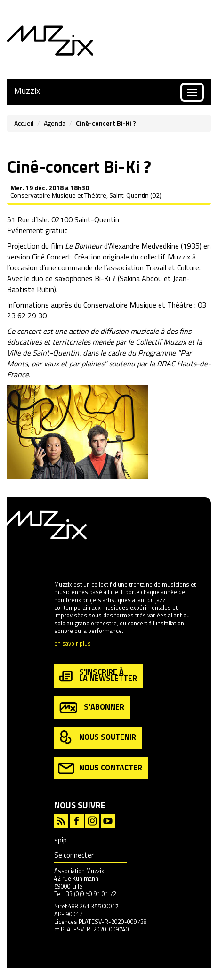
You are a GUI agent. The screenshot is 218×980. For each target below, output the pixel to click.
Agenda (55, 123)
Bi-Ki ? (105, 278)
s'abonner (91, 708)
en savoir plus (73, 644)
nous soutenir (97, 738)
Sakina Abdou (141, 278)
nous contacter (100, 768)
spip (61, 840)
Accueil (24, 123)
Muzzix (27, 91)
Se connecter (74, 855)
